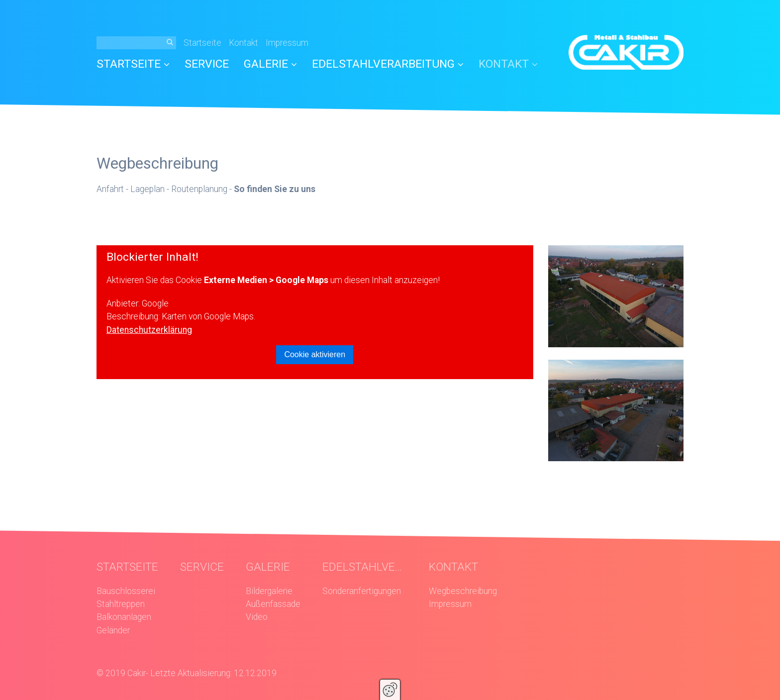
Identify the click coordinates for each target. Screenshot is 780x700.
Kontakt (244, 43)
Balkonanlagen (124, 617)
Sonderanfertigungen (362, 591)
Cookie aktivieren (315, 354)
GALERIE (270, 64)
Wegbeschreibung (463, 591)
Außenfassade (273, 604)
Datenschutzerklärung (149, 330)
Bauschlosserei (126, 591)
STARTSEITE (133, 64)
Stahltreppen (121, 604)
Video (257, 617)
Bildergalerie (269, 591)
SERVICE (207, 64)
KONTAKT (508, 64)
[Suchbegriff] (136, 43)
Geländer (113, 630)
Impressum (287, 43)
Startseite (202, 43)
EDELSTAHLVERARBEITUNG (388, 64)
